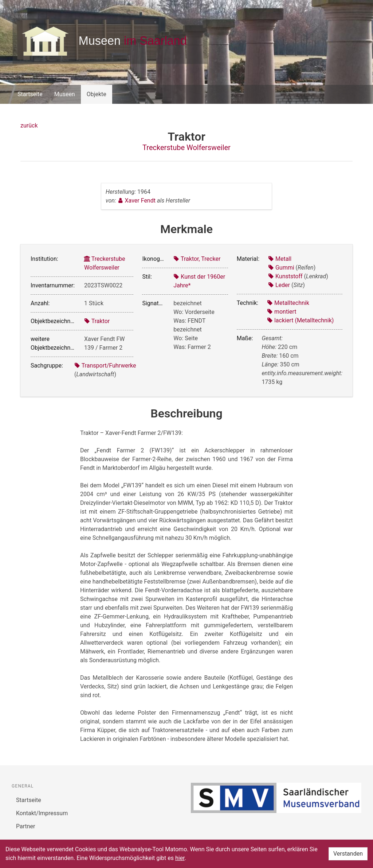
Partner (26, 826)
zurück (29, 125)
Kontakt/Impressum (42, 813)
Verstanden (348, 854)
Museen (65, 94)
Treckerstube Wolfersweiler (186, 148)
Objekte (97, 94)
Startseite (30, 94)
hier (180, 858)
